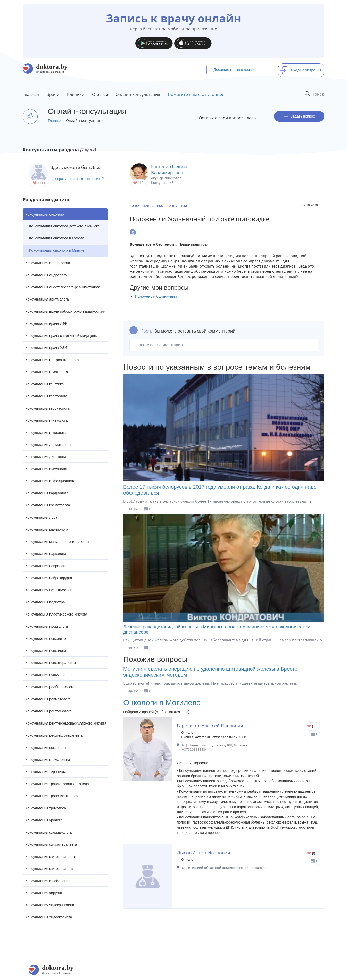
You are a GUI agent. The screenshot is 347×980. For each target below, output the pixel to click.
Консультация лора (41, 517)
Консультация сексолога (46, 748)
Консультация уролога (44, 820)
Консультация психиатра (46, 638)
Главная (31, 94)
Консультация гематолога (47, 372)
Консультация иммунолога (47, 469)
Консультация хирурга (44, 893)
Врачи (53, 94)
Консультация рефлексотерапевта (54, 735)
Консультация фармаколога (48, 832)
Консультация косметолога (48, 505)
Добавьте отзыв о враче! (229, 70)
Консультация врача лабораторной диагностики (65, 311)
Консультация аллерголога (48, 263)
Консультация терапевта (46, 772)
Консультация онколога (45, 214)
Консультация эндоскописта (49, 917)
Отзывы (100, 94)
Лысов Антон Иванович (204, 853)
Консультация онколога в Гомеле (57, 238)
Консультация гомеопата (46, 433)
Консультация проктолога (47, 626)
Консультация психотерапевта (51, 663)
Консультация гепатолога (46, 396)
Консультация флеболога (46, 881)
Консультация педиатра (45, 602)
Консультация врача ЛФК (46, 323)
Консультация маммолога (47, 529)
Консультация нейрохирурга (49, 578)
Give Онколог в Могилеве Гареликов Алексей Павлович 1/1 (309, 726)
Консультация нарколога (46, 554)
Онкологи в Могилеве (162, 703)
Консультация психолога (46, 651)
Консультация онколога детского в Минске (64, 226)
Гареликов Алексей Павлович (210, 726)
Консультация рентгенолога (48, 711)
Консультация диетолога (46, 457)
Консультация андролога (46, 275)
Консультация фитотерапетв (49, 869)
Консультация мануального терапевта (57, 542)
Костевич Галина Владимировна (169, 169)
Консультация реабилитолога (50, 687)
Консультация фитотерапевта (50, 857)
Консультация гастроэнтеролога (52, 360)
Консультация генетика (44, 384)
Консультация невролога (46, 566)
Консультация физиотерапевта (51, 844)
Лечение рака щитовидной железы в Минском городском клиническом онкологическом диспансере (217, 629)
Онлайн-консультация (138, 94)
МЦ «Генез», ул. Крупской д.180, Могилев (215, 745)
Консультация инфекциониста (50, 481)
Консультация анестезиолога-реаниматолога (63, 287)
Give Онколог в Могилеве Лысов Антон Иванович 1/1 (309, 854)
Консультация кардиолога (47, 493)
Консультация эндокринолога (50, 905)
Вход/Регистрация (300, 70)
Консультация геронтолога (47, 408)
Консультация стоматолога (48, 760)
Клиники (76, 94)
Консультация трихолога (46, 808)
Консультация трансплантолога (52, 796)
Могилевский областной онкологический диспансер (224, 868)
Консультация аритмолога (47, 299)
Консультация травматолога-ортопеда (57, 784)
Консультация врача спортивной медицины (61, 336)
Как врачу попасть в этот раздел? (77, 179)
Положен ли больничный (156, 296)
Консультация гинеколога (46, 420)
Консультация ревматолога (48, 699)
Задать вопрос (299, 116)
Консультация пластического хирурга (56, 614)
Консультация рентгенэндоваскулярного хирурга (66, 723)
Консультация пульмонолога (49, 675)
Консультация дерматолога (48, 445)
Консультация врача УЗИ (46, 348)
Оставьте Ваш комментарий (224, 345)
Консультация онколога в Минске (57, 250)
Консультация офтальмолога (49, 590)
